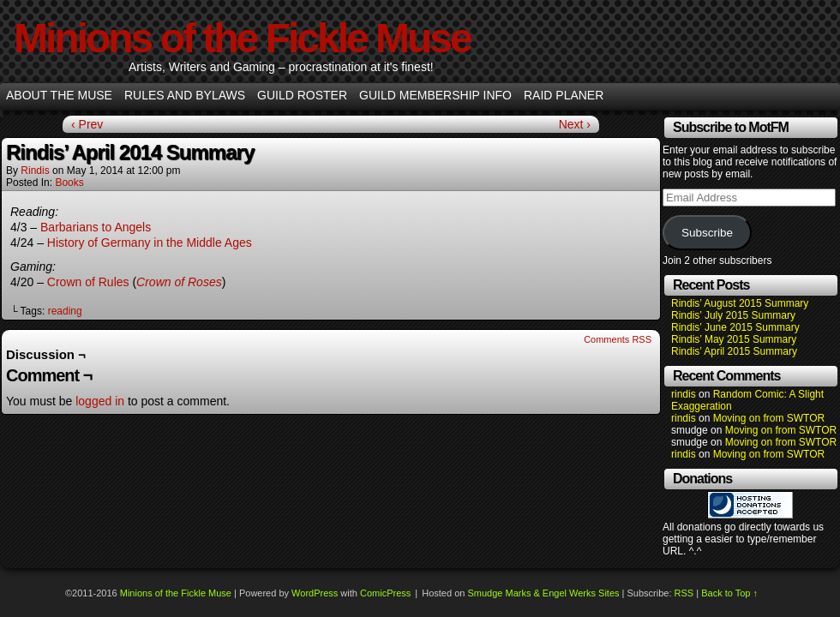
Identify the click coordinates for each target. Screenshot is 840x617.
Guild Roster (302, 95)
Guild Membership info (435, 95)
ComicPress (385, 593)
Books (69, 183)
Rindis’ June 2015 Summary (735, 327)
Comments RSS (618, 339)
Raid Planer (564, 95)
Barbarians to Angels (96, 227)
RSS (684, 593)
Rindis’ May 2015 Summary (734, 339)
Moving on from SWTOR (769, 418)
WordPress (315, 593)
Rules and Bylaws (185, 95)
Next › (575, 124)
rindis (35, 171)
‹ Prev (87, 124)
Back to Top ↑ (729, 593)
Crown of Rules (88, 282)
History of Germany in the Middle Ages (150, 243)
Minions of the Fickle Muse (242, 38)
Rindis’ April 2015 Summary (734, 351)
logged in (100, 401)
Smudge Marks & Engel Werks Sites (543, 593)
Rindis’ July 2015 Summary (733, 315)
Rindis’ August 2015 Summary (740, 303)
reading (65, 311)
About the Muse (59, 95)
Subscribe (707, 233)
